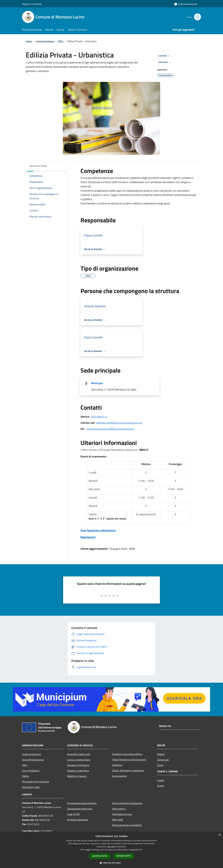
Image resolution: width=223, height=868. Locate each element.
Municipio (97, 383)
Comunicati (163, 760)
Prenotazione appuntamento (82, 803)
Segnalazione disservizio (80, 809)
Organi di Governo (31, 754)
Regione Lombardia (32, 4)
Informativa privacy (122, 814)
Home (29, 41)
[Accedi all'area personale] (186, 4)
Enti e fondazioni (31, 771)
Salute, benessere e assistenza (128, 770)
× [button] (220, 835)
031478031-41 (99, 417)
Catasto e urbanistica (78, 771)
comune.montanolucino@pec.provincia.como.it (110, 429)
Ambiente (117, 765)
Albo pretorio (119, 809)
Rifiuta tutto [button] (124, 856)
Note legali (118, 820)
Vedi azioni (165, 62)
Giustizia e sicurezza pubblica (127, 754)
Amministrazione (45, 41)
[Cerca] (197, 17)
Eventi (160, 786)
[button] (111, 863)
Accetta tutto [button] (100, 856)
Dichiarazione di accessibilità (127, 825)
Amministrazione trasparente (127, 803)
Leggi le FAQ (73, 814)
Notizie (161, 754)
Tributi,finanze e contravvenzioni (129, 759)
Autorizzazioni (119, 776)
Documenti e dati (31, 787)
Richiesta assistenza (78, 820)
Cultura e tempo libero (79, 760)
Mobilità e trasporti (77, 776)
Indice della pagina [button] (38, 166)
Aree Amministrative (33, 760)
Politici (26, 776)
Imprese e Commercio (78, 765)
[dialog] (111, 850)
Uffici (61, 41)
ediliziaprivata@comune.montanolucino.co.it (119, 423)
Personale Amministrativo (36, 782)
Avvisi (160, 765)
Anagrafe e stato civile (79, 754)
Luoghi (161, 780)
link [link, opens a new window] (141, 850)
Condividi (164, 56)
